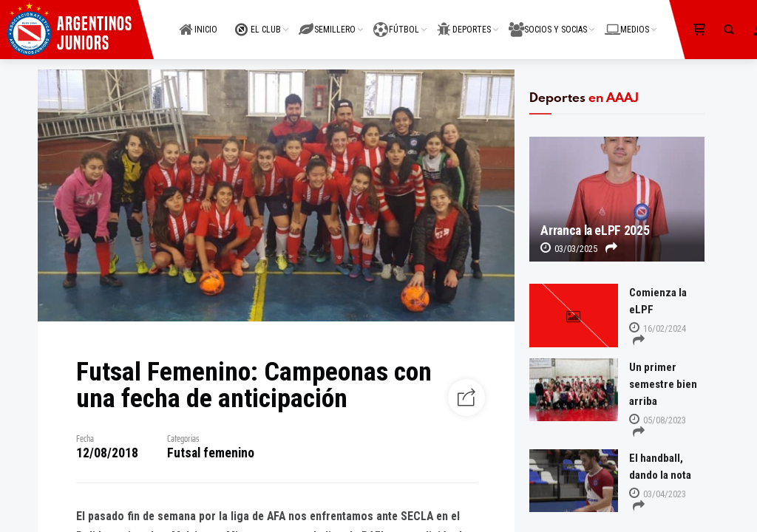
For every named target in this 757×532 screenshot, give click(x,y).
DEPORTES (464, 21)
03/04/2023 (658, 494)
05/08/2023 (658, 420)
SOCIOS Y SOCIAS (548, 21)
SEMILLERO (327, 21)
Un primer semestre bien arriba (663, 384)
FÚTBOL (396, 21)
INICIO (198, 21)
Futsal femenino (211, 453)
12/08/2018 (107, 453)
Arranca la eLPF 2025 (595, 231)
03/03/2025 (569, 249)
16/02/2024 (658, 328)
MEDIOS (627, 21)
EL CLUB (258, 21)
